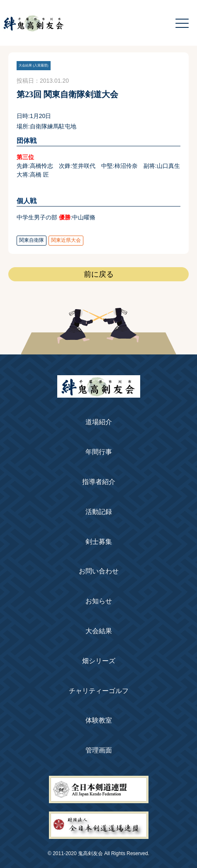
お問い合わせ (99, 571)
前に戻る (99, 274)
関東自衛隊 (32, 240)
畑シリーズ (99, 661)
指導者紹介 (99, 482)
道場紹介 (99, 422)
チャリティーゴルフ (99, 691)
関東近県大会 (66, 240)
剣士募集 (99, 542)
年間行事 (99, 452)
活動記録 (99, 512)
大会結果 (99, 631)
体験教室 (99, 720)
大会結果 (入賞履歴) (34, 65)
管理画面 (99, 750)
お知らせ (99, 601)
